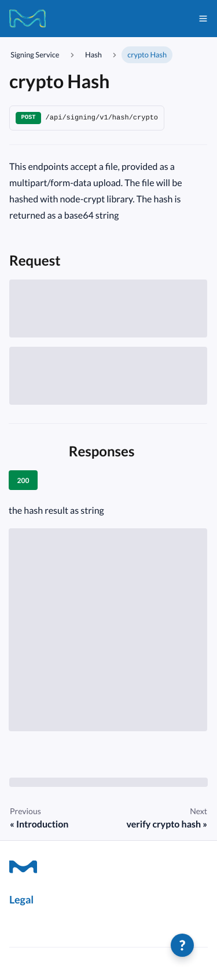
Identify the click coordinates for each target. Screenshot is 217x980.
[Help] (182, 945)
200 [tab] (23, 480)
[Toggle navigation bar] (203, 19)
